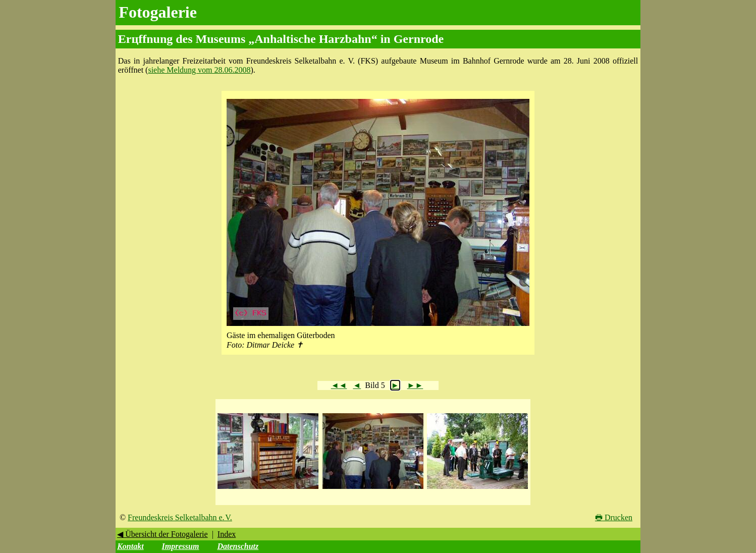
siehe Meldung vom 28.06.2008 (199, 70)
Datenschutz (238, 546)
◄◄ (339, 385)
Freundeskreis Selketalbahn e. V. (180, 517)
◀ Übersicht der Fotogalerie (163, 534)
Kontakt (130, 546)
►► (415, 385)
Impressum (181, 546)
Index (227, 534)
